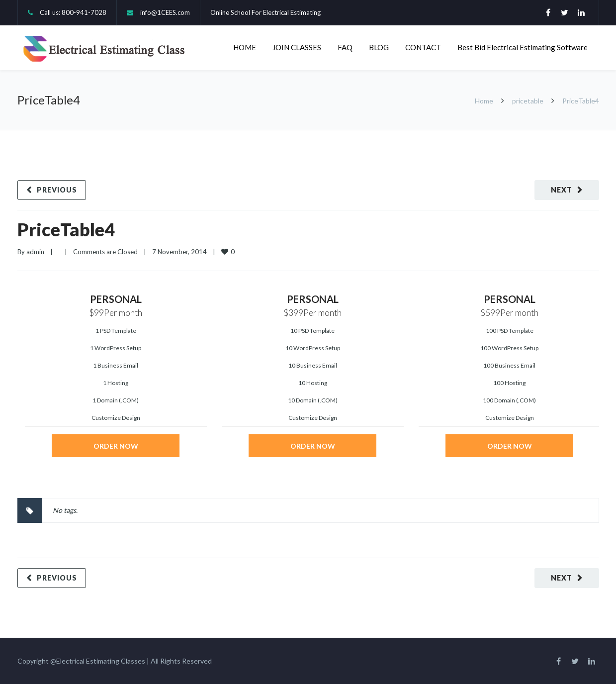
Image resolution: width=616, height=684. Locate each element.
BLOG (379, 47)
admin (35, 252)
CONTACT (423, 47)
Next (562, 190)
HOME (245, 47)
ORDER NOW (116, 446)
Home (484, 101)
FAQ (345, 47)
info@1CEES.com (165, 12)
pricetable (528, 101)
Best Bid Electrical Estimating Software (523, 47)
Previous (57, 190)
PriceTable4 (66, 229)
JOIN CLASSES (297, 47)
